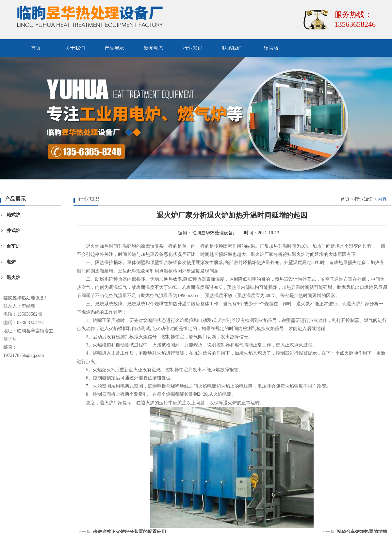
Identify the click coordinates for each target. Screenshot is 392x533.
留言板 (271, 48)
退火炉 (13, 278)
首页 (36, 48)
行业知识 (193, 48)
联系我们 (232, 48)
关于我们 (75, 48)
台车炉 (13, 246)
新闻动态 (154, 48)
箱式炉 (13, 215)
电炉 (11, 262)
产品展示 (114, 48)
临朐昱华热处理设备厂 (215, 233)
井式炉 (13, 231)
